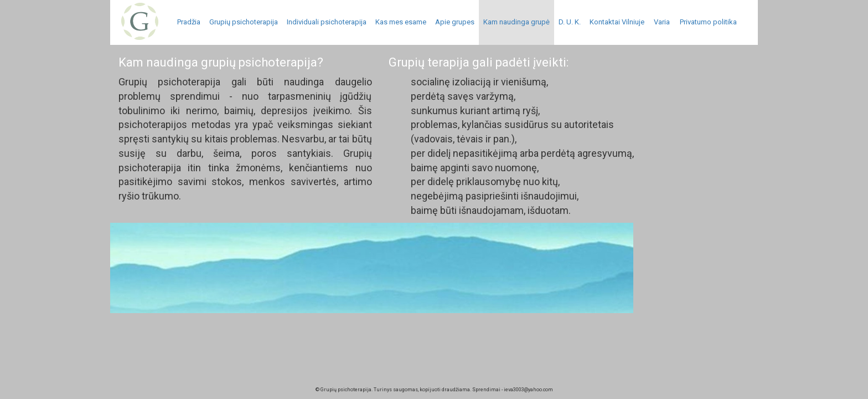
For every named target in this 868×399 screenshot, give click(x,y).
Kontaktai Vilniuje (617, 22)
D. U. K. (570, 22)
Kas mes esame (401, 22)
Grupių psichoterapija (244, 22)
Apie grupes (455, 22)
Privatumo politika (708, 22)
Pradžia (189, 22)
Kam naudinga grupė (516, 22)
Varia (662, 22)
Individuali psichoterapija (327, 22)
